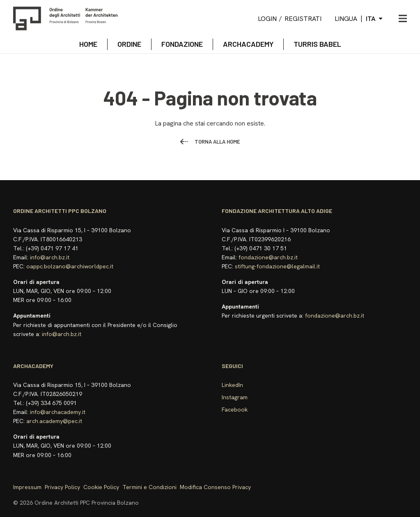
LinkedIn (232, 385)
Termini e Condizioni (149, 487)
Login (267, 19)
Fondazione (182, 44)
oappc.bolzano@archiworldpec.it (70, 266)
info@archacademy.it (58, 412)
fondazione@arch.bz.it (268, 257)
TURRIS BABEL (317, 44)
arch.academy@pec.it (54, 421)
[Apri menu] (403, 18)
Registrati (303, 19)
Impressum (27, 487)
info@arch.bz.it (50, 257)
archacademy (248, 44)
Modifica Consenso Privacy (215, 487)
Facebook (235, 409)
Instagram (235, 397)
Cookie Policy (101, 487)
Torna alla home (210, 142)
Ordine (129, 44)
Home (88, 44)
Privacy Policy (62, 487)
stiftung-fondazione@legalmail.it (277, 266)
